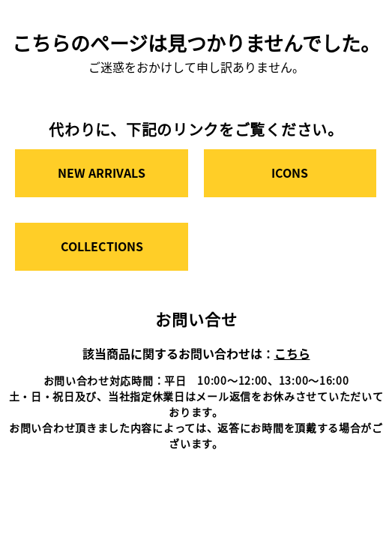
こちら (292, 353)
